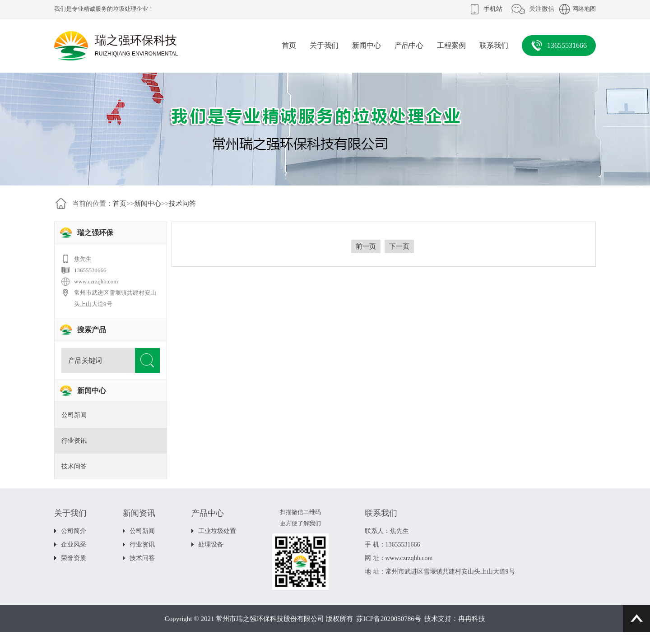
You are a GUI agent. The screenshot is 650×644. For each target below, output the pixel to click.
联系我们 (494, 45)
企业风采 (74, 544)
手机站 (493, 9)
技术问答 (182, 204)
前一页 (366, 246)
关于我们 (324, 45)
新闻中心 (367, 45)
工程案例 (451, 45)
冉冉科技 (472, 619)
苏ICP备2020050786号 (388, 619)
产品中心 (409, 45)
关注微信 (542, 9)
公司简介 (74, 531)
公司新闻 (74, 415)
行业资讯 (74, 441)
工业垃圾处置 (217, 531)
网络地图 (584, 9)
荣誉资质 (74, 558)
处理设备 (211, 544)
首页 (289, 45)
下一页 (399, 246)
